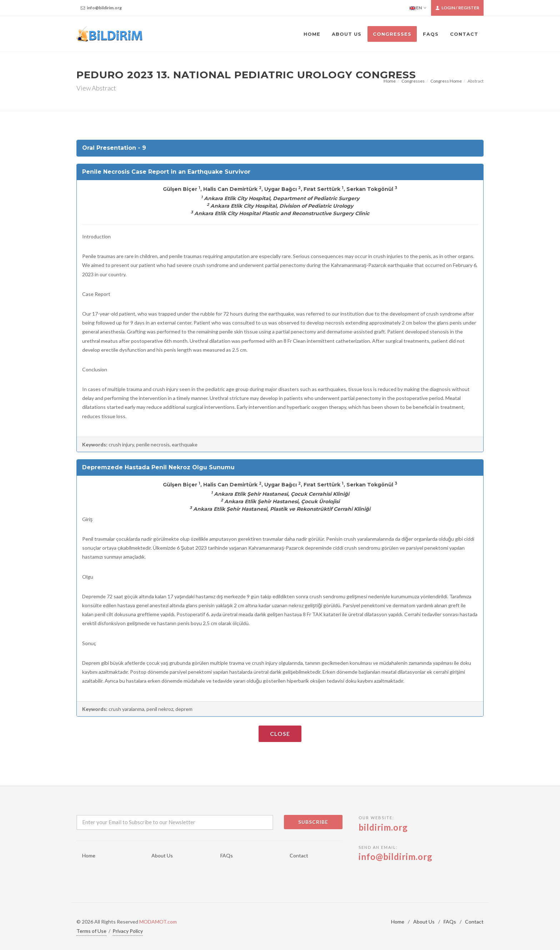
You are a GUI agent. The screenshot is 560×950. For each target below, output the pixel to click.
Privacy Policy (128, 931)
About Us (162, 855)
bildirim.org (383, 827)
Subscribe (313, 822)
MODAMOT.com (158, 922)
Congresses (413, 81)
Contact (299, 855)
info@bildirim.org (101, 8)
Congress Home (446, 81)
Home (390, 81)
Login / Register (457, 8)
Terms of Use (91, 931)
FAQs (227, 855)
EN (418, 8)
